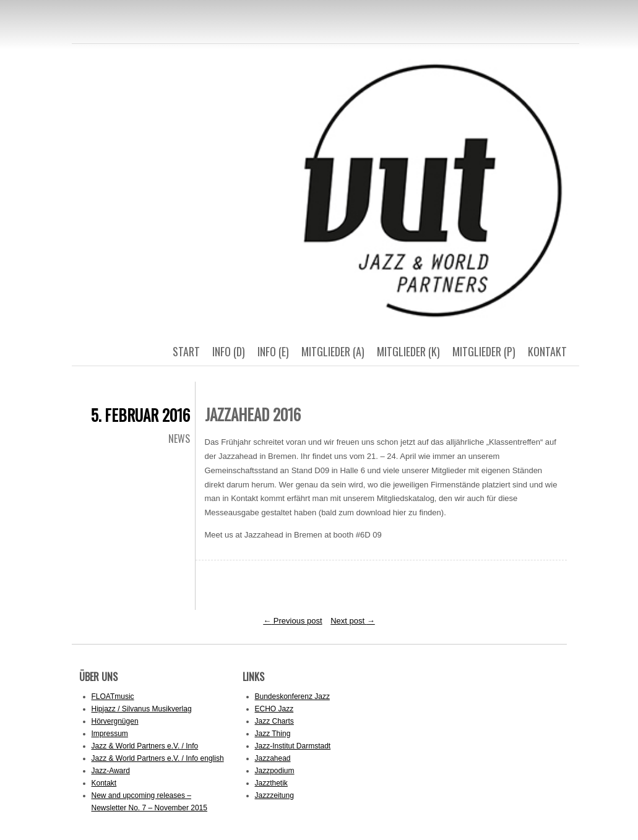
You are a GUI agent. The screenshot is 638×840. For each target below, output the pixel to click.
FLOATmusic (113, 696)
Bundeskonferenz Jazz (292, 696)
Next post (353, 621)
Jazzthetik (271, 783)
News (179, 439)
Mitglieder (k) (408, 351)
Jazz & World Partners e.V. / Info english (158, 758)
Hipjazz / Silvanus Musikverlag (142, 709)
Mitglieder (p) (484, 351)
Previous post (292, 621)
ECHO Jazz (274, 709)
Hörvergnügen (115, 721)
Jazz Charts (274, 721)
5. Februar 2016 (140, 415)
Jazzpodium (275, 771)
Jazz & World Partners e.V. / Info (145, 746)
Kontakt (547, 351)
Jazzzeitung (274, 795)
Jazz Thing (273, 734)
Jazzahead (273, 758)
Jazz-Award (111, 771)
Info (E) (273, 351)
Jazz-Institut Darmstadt (293, 746)
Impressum (110, 734)
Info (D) (229, 351)
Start (186, 351)
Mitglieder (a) (333, 351)
